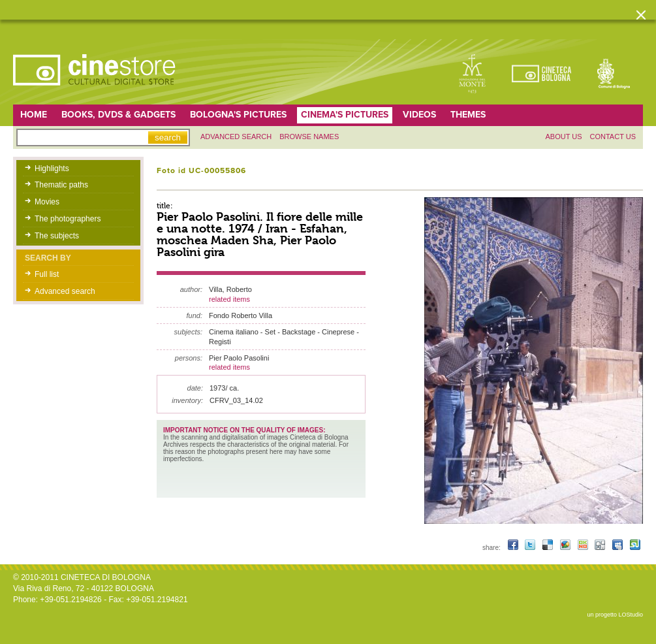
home (34, 115)
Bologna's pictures (238, 115)
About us (563, 137)
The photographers (68, 219)
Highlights (52, 169)
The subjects (57, 236)
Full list (47, 274)
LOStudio (631, 615)
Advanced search (236, 137)
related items (229, 299)
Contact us (613, 137)
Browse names (309, 137)
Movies (47, 202)
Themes (468, 115)
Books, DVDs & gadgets (118, 115)
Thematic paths (61, 185)
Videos (419, 115)
